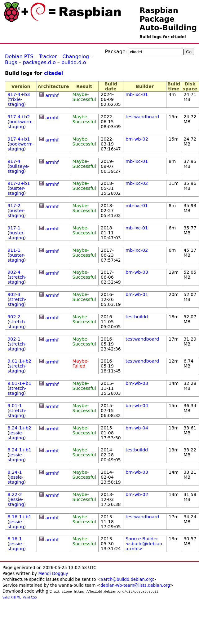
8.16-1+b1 (19, 517)
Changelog (76, 57)
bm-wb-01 (137, 294)
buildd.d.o (74, 62)
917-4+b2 (19, 117)
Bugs (11, 62)
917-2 (14, 206)
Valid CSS (30, 597)
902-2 (14, 317)
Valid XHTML (12, 597)
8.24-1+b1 (19, 450)
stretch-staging (17, 280)
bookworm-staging (21, 124)
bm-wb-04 (137, 406)
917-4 (14, 161)
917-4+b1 (19, 139)
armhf (52, 95)
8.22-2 (15, 494)
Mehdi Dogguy (53, 574)
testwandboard (142, 117)
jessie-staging (16, 435)
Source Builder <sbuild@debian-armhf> (145, 544)
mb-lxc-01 (137, 94)
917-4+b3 (19, 94)
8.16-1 (15, 539)
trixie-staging (16, 102)
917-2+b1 (19, 183)
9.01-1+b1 (19, 383)
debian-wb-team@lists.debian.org (135, 585)
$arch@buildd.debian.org (127, 579)
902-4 (14, 272)
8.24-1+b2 (19, 428)
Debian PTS (19, 57)
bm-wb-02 (137, 139)
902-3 (14, 294)
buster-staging (16, 191)
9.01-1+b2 (19, 361)
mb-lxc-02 (137, 183)
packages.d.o (39, 62)
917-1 (14, 228)
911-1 (14, 250)
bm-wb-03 (137, 272)
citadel (53, 73)
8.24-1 (15, 472)
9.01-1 (15, 406)
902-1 (14, 339)
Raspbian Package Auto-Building (168, 19)
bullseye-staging (18, 169)
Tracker (48, 57)
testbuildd (137, 317)
